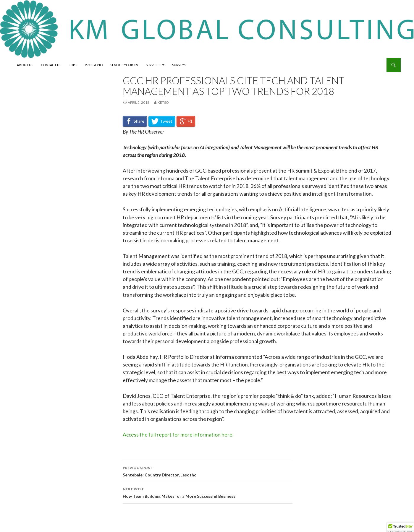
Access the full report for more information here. (178, 435)
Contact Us (51, 65)
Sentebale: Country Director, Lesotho (208, 471)
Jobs (73, 65)
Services (153, 65)
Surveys (179, 65)
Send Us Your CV (124, 65)
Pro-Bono (94, 65)
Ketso (163, 102)
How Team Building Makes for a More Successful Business (208, 492)
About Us (25, 65)
